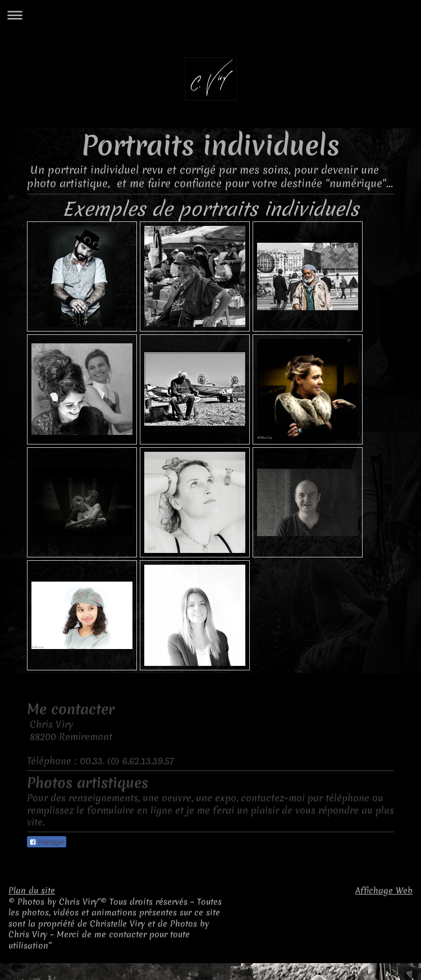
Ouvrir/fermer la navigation (210, 15)
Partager (47, 842)
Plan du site (32, 891)
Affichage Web (384, 891)
